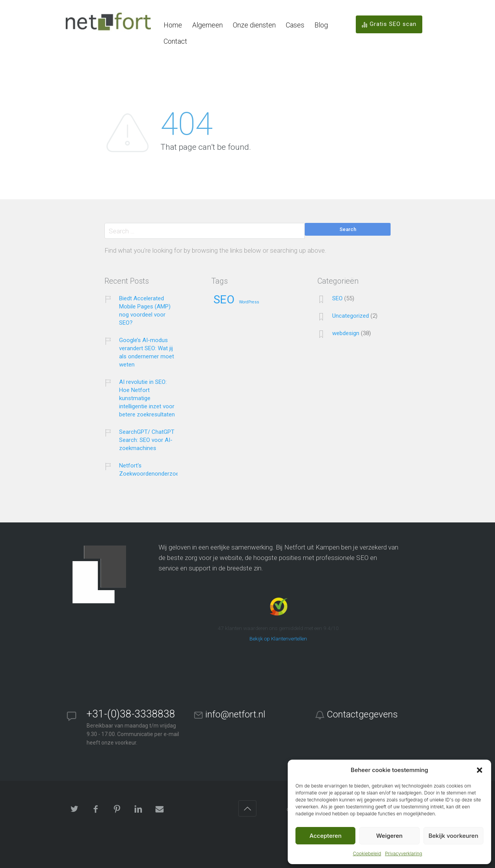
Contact (175, 41)
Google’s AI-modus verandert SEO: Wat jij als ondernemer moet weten (147, 352)
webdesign (346, 333)
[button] (480, 770)
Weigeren (389, 836)
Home (173, 25)
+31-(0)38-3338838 (131, 714)
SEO (337, 298)
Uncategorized (351, 316)
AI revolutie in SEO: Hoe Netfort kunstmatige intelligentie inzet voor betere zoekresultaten (147, 398)
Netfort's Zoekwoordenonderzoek (150, 470)
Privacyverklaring (403, 853)
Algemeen (207, 25)
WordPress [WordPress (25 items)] (249, 302)
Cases (295, 25)
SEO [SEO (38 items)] (224, 300)
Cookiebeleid (367, 853)
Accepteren (325, 836)
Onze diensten (254, 25)
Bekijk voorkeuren (453, 836)
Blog (321, 25)
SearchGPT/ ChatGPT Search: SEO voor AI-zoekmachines (147, 440)
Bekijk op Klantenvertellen (278, 639)
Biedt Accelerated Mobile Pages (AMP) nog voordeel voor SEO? (145, 311)
